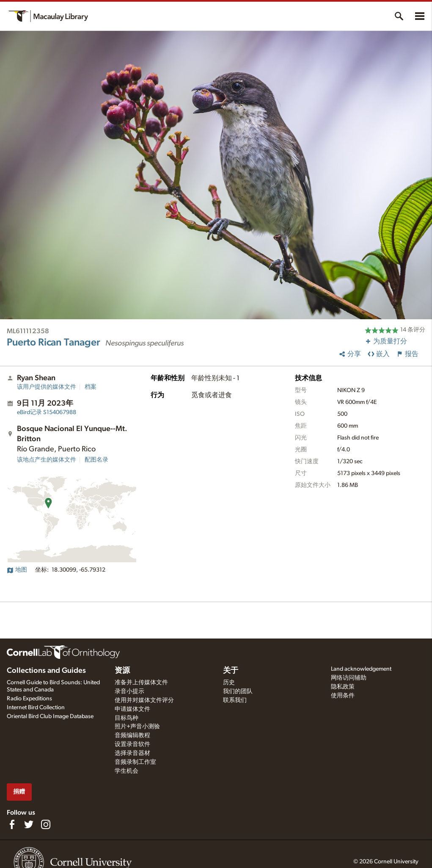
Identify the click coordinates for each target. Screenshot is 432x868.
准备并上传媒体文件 (141, 683)
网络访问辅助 (349, 678)
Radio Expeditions (29, 699)
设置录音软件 (132, 744)
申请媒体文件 (132, 709)
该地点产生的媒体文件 (47, 460)
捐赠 (19, 792)
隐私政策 (343, 687)
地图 (17, 570)
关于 (231, 671)
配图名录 (96, 460)
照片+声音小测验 (137, 727)
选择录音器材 (132, 753)
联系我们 (235, 700)
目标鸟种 (127, 718)
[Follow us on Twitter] (29, 824)
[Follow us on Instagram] (46, 824)
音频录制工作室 (135, 762)
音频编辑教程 (132, 735)
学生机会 (127, 771)
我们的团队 (238, 691)
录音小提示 (129, 691)
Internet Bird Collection (36, 708)
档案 (91, 387)
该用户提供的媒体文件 (47, 387)
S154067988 (47, 412)
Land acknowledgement (361, 669)
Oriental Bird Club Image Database (50, 716)
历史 (229, 683)
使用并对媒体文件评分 (144, 700)
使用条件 (343, 696)
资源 (122, 671)
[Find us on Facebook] (12, 824)
